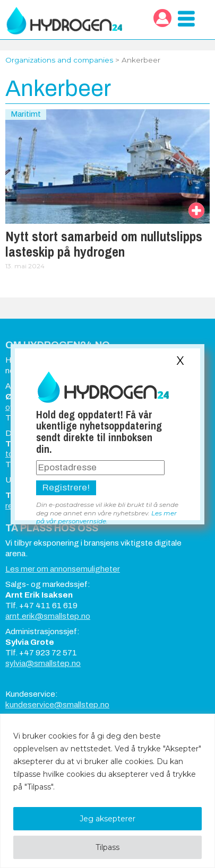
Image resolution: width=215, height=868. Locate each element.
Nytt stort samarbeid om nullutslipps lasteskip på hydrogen (104, 244)
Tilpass (107, 847)
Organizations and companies (59, 60)
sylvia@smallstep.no (43, 663)
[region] (107, 791)
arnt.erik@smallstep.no (48, 616)
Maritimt (26, 114)
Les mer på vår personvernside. (106, 517)
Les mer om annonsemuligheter (63, 569)
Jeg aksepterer (107, 819)
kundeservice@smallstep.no (57, 705)
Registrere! (66, 488)
